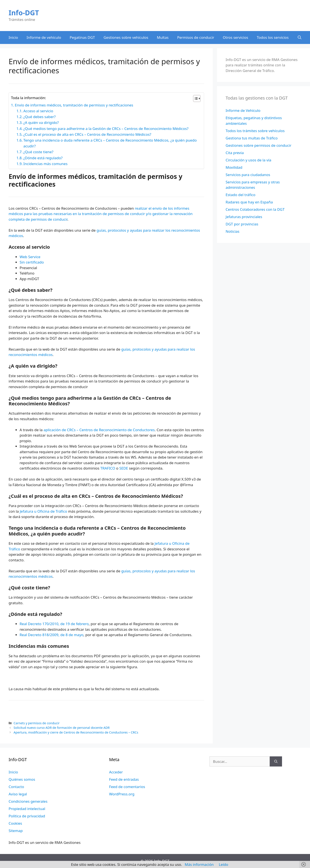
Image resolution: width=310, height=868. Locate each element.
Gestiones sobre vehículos (126, 37)
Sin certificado (32, 262)
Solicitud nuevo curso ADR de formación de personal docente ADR (62, 728)
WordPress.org (122, 794)
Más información (199, 864)
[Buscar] (276, 762)
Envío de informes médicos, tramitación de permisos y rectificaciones (74, 105)
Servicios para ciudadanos (248, 175)
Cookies (15, 823)
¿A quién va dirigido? (41, 123)
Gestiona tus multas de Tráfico (252, 138)
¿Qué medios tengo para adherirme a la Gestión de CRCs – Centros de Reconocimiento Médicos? (106, 129)
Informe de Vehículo (243, 110)
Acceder (116, 772)
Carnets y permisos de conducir (37, 723)
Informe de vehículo (44, 37)
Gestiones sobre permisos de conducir (258, 145)
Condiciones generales (28, 801)
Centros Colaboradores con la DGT (255, 209)
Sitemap (16, 831)
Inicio (13, 37)
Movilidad (234, 167)
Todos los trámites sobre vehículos (255, 131)
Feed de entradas (124, 779)
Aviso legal (18, 794)
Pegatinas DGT (82, 37)
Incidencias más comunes (45, 164)
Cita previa (235, 153)
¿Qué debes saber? (39, 117)
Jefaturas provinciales (244, 217)
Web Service (30, 257)
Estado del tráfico (240, 195)
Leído (223, 864)
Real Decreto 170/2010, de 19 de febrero (54, 624)
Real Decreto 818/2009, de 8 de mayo (52, 635)
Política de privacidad (27, 816)
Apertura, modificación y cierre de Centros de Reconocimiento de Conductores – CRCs (76, 732)
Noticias (232, 231)
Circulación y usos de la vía (248, 160)
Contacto (16, 787)
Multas (163, 37)
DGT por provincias (242, 224)
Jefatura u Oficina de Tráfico (43, 511)
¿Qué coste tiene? (38, 152)
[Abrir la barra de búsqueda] (300, 37)
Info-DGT (24, 13)
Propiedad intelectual (27, 809)
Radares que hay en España (249, 202)
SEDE (124, 468)
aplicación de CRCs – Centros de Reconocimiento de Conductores (99, 430)
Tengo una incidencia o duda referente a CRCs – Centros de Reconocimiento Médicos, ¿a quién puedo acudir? (110, 143)
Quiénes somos (22, 779)
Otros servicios (236, 37)
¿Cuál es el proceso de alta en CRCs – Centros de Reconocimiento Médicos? (87, 134)
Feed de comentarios (127, 787)
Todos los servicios (273, 37)
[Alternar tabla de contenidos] (195, 98)
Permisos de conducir (196, 37)
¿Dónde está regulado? (43, 158)
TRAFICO (108, 468)
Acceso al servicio (38, 111)
